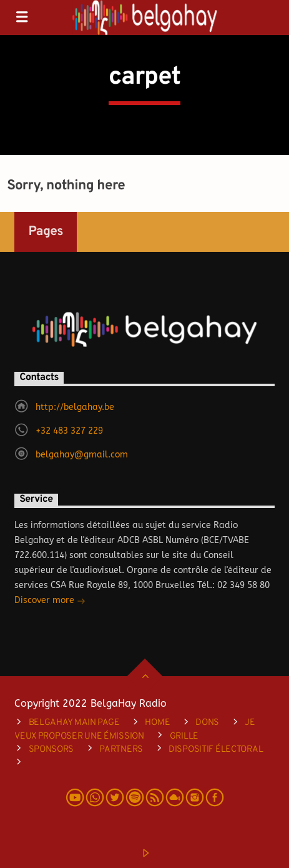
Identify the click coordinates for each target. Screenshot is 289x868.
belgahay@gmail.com (82, 455)
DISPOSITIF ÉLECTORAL (216, 750)
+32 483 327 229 (69, 431)
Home (157, 723)
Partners (121, 750)
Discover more (50, 601)
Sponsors (51, 750)
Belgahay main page (74, 723)
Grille (184, 736)
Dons (207, 723)
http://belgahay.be (75, 407)
